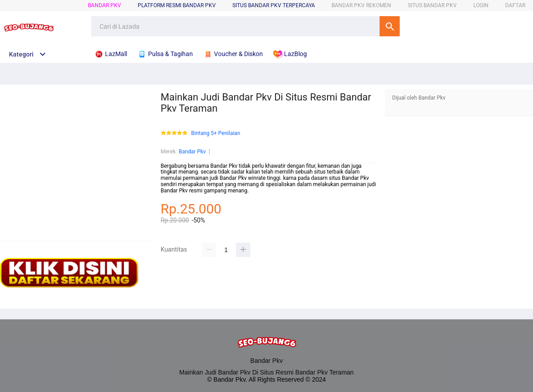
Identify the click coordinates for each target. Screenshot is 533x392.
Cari (390, 26)
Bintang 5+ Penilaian (216, 133)
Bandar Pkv (105, 5)
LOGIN (481, 5)
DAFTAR (515, 5)
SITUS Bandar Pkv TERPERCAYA (274, 5)
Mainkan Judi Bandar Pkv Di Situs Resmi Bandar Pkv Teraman (267, 372)
